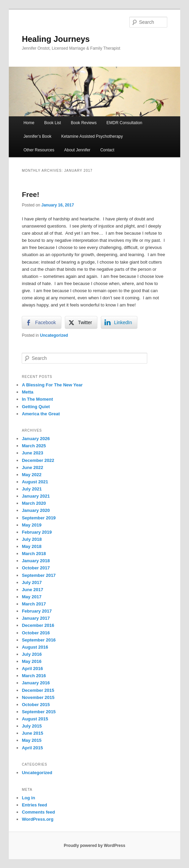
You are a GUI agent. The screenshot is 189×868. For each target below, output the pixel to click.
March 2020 (34, 503)
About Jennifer (77, 150)
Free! (30, 194)
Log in (28, 798)
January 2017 (36, 618)
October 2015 (36, 705)
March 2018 (34, 554)
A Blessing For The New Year (52, 385)
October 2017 (36, 568)
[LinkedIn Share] (119, 322)
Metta (27, 392)
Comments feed (38, 812)
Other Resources (39, 150)
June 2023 (32, 453)
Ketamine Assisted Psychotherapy (92, 136)
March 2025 (34, 446)
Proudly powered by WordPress (94, 846)
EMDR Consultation (124, 123)
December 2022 (38, 460)
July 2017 (32, 582)
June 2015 (32, 733)
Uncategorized (54, 335)
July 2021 (32, 489)
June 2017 (32, 590)
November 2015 (38, 697)
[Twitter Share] (81, 322)
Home (29, 123)
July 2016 (32, 654)
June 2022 (32, 468)
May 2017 (32, 597)
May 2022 (32, 475)
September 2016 (39, 640)
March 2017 (34, 604)
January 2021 (36, 496)
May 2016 (32, 661)
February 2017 (37, 611)
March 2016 (34, 676)
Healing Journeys (56, 39)
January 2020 (36, 510)
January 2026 (36, 439)
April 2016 (32, 669)
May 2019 (32, 525)
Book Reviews (84, 123)
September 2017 (39, 575)
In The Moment (37, 399)
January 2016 (36, 683)
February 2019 (37, 532)
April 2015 (32, 748)
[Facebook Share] (41, 322)
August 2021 (35, 482)
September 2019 (39, 518)
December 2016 (38, 625)
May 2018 (32, 546)
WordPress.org (37, 819)
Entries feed (34, 805)
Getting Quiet (36, 407)
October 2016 (36, 633)
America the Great (41, 414)
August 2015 (35, 719)
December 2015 (38, 690)
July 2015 (32, 726)
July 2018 (32, 539)
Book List (52, 123)
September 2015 (39, 712)
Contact (107, 150)
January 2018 (36, 561)
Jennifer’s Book (37, 136)
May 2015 (32, 740)
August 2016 (35, 647)
